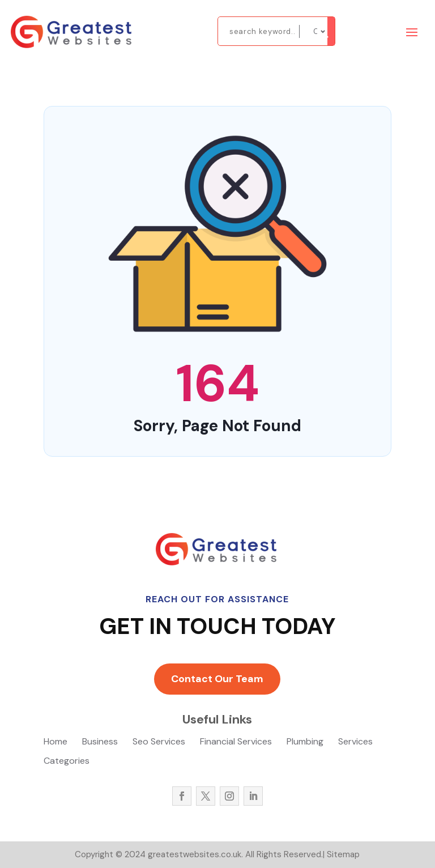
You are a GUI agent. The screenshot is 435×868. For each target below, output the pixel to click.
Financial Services (236, 743)
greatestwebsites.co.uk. (194, 854)
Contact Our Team (217, 679)
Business (100, 743)
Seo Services (159, 743)
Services (355, 743)
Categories (67, 762)
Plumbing (305, 743)
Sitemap (343, 854)
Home (56, 743)
